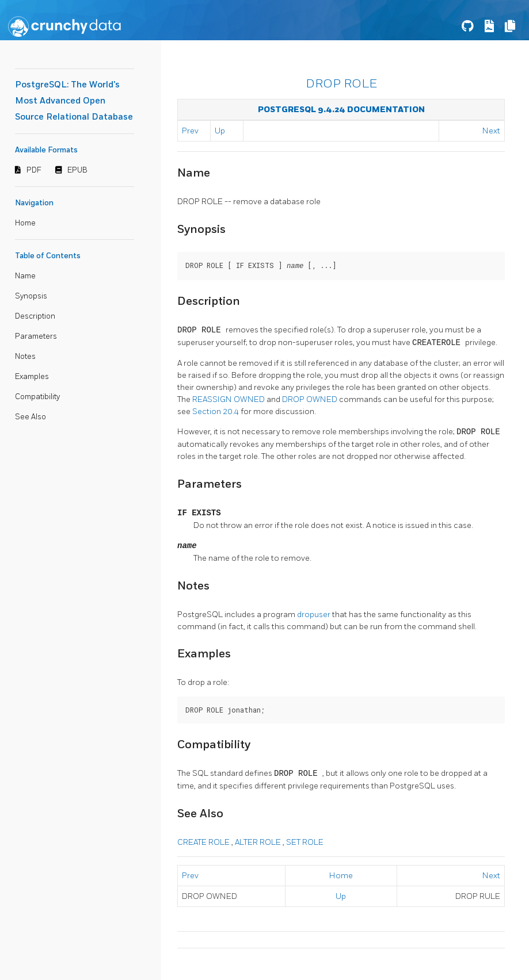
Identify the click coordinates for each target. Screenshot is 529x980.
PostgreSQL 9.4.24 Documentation (341, 110)
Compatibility (37, 397)
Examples (32, 377)
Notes (25, 357)
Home (25, 223)
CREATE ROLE (204, 842)
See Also (31, 417)
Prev (190, 131)
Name (25, 276)
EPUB (77, 170)
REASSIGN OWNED (229, 399)
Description (35, 316)
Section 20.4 (216, 411)
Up (220, 131)
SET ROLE (305, 842)
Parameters (36, 336)
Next (491, 131)
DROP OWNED (311, 399)
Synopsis (31, 296)
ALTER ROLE (259, 842)
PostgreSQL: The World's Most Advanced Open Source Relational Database (74, 101)
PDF (34, 170)
